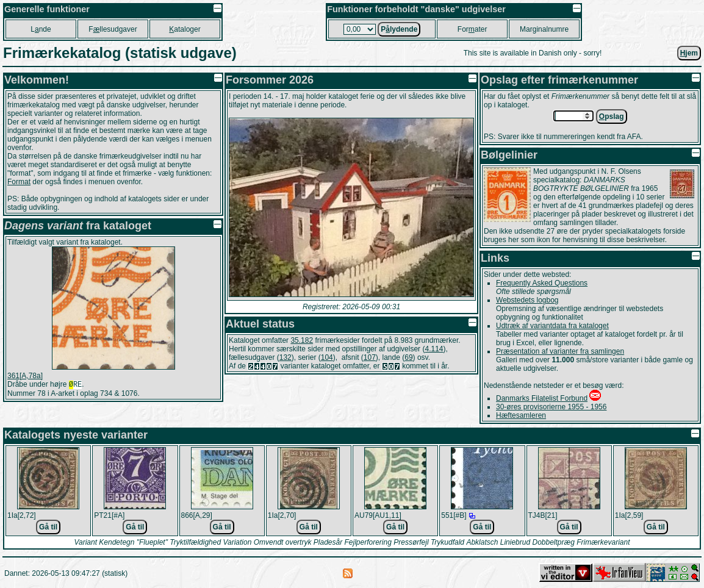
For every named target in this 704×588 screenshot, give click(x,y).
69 (408, 357)
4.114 (434, 349)
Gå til (48, 527)
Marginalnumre (544, 29)
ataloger (185, 29)
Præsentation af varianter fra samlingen (560, 351)
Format (19, 182)
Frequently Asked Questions (542, 283)
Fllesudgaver (113, 29)
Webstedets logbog (527, 300)
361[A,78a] (25, 376)
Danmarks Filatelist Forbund (542, 398)
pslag (612, 117)
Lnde (41, 29)
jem (689, 53)
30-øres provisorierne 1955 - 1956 (551, 407)
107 (370, 357)
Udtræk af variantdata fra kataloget (552, 326)
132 (286, 357)
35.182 (302, 340)
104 (327, 357)
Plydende (399, 29)
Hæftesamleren (521, 415)
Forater (472, 29)
